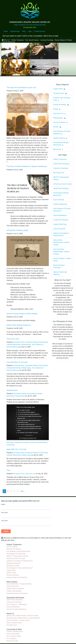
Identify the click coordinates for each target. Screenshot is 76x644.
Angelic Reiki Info (13, 586)
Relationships (26, 344)
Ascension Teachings (47, 40)
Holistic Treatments (18, 40)
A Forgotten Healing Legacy (17, 230)
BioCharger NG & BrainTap (16, 554)
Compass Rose (19, 342)
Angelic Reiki (58, 89)
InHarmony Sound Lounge (62, 184)
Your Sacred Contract (32, 40)
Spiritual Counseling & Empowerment (20, 561)
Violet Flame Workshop (61, 164)
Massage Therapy (13, 566)
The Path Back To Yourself (17, 362)
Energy (56, 109)
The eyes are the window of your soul (21, 87)
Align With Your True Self (16, 449)
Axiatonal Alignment (60, 204)
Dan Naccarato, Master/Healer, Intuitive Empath (61, 252)
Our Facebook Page (14, 636)
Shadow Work (12, 390)
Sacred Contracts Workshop (16, 609)
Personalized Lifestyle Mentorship (18, 551)
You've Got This (13, 339)
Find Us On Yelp (12, 641)
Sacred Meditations (60, 215)
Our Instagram (12, 639)
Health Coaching (59, 138)
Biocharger (57, 149)
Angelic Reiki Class (60, 224)
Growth (56, 127)
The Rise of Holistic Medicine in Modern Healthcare (27, 166)
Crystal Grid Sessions (61, 220)
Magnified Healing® (13, 563)
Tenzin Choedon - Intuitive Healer (18, 620)
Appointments (15, 31)
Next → (23, 491)
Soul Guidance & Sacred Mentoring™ (20, 568)
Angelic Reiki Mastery (14, 591)
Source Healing (59, 200)
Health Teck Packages (61, 188)
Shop (24, 31)
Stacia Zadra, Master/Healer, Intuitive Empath (61, 242)
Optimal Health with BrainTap (17, 577)
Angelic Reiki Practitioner (15, 589)
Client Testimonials (13, 634)
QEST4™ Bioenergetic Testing (17, 556)
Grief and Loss (30, 474)
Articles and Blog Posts (15, 631)
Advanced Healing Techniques (17, 593)
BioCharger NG (59, 173)
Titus (8, 470)
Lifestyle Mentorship (8, 42)
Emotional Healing (32, 342)
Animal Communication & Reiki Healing (22, 314)
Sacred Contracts (59, 122)
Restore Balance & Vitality (63, 40)
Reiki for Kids (11, 573)
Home (6, 31)
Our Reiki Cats (12, 625)
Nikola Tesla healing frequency (19, 325)
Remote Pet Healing (14, 549)
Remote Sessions (13, 575)
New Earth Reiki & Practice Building (19, 584)
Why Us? (6, 40)
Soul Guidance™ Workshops (17, 604)
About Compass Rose (14, 623)
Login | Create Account (36, 31)
